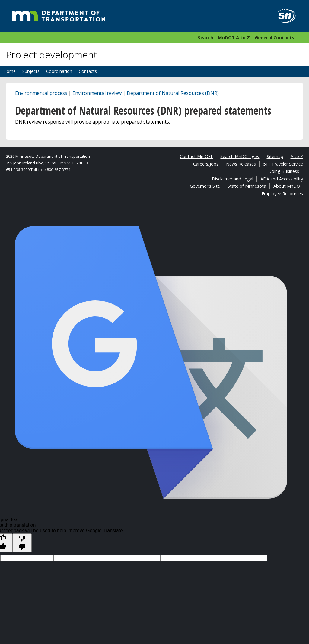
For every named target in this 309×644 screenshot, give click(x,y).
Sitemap (275, 156)
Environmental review (97, 93)
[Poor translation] (22, 543)
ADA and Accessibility (282, 179)
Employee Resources (282, 194)
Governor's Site (205, 186)
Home (10, 71)
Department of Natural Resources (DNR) (173, 93)
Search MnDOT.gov (240, 156)
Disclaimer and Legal (233, 179)
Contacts (88, 71)
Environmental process (41, 93)
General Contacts (274, 37)
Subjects (31, 71)
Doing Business (284, 171)
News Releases (241, 164)
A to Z (297, 156)
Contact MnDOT (196, 156)
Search (205, 37)
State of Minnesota (247, 186)
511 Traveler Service (283, 164)
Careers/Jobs (206, 164)
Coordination (59, 71)
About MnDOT (288, 186)
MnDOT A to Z (234, 37)
